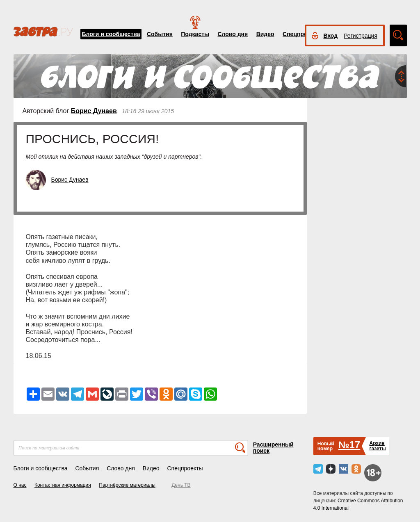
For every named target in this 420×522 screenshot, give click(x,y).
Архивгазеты (377, 446)
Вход (331, 36)
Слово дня (233, 34)
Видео (265, 34)
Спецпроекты (302, 34)
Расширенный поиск (273, 448)
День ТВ (181, 485)
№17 (349, 445)
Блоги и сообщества (111, 34)
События (160, 34)
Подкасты (195, 34)
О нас (20, 485)
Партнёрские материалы (127, 485)
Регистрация (361, 36)
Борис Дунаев (94, 111)
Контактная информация (63, 485)
